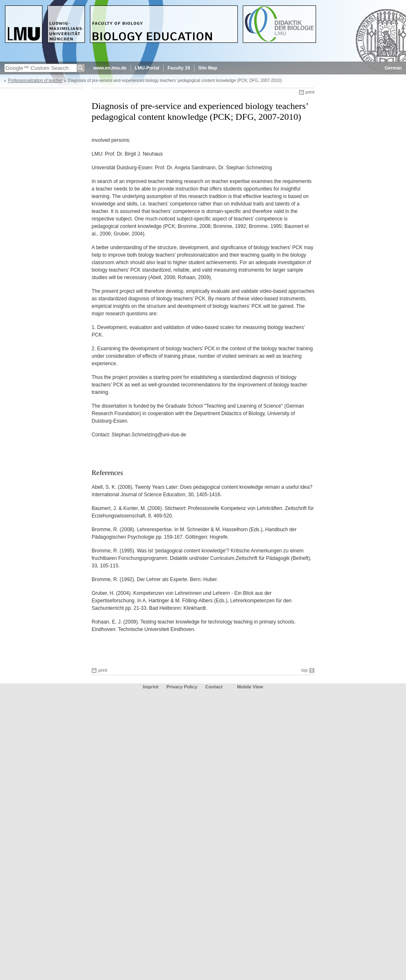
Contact (214, 687)
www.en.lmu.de (110, 68)
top (305, 670)
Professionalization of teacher (35, 80)
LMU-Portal (147, 68)
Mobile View (250, 687)
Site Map (208, 68)
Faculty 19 (179, 68)
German (393, 68)
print (310, 92)
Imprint (151, 687)
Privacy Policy (182, 687)
